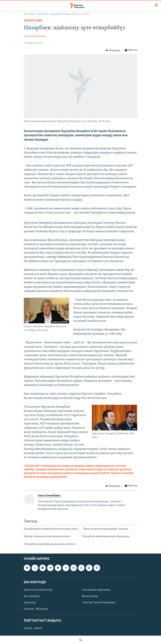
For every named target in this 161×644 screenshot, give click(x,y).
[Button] (113, 50)
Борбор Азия (33, 21)
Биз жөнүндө (32, 596)
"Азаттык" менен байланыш (99, 603)
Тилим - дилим (33, 628)
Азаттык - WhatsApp (36, 609)
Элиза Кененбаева (35, 36)
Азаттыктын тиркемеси (96, 590)
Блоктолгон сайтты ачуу (38, 590)
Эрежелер (30, 603)
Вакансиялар (90, 596)
